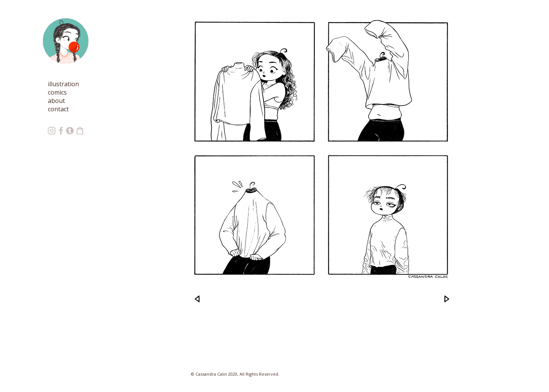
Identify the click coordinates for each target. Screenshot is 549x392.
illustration (63, 84)
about (56, 101)
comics (57, 92)
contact (58, 109)
